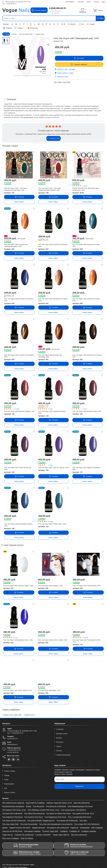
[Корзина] (99, 10)
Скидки (91, 24)
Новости (72, 24)
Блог (81, 24)
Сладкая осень (29, 715)
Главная (14, 34)
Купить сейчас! (79, 64)
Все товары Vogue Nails (62, 82)
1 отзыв (50, 409)
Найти (100, 18)
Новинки (8, 28)
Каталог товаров (39, 10)
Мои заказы (33, 28)
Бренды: (6, 24)
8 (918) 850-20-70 (57, 8)
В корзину (79, 58)
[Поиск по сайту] (45, 18)
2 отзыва (85, 186)
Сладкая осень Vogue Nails (12, 715)
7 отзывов (85, 638)
